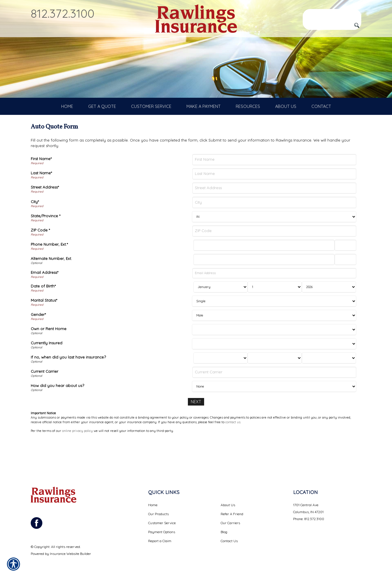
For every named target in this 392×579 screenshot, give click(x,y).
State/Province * (46, 243)
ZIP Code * (40, 258)
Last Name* (41, 201)
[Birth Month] (220, 315)
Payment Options (162, 532)
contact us (233, 449)
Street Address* (45, 215)
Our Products (158, 514)
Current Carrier (45, 399)
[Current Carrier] (274, 400)
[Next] (196, 429)
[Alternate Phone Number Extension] (345, 287)
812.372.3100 (63, 13)
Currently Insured (47, 370)
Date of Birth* (43, 314)
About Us (228, 505)
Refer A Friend (232, 514)
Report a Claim (160, 541)
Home (153, 505)
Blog (224, 532)
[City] (274, 230)
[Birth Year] (329, 315)
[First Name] (274, 187)
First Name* (41, 186)
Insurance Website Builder (70, 554)
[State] (274, 244)
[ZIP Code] (274, 259)
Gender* (38, 342)
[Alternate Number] (264, 287)
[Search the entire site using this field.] (332, 14)
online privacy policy (77, 458)
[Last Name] (274, 201)
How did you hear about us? (57, 413)
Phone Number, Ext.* (49, 272)
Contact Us (229, 541)
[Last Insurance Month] (220, 386)
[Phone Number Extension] (345, 273)
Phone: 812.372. (305, 519)
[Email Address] (274, 301)
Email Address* (45, 300)
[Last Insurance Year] (329, 386)
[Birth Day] (275, 315)
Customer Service (162, 523)
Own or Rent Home (49, 356)
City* (35, 229)
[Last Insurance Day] (275, 386)
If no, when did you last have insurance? (68, 385)
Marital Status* (44, 328)
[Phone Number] (264, 273)
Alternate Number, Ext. (51, 286)
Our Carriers (230, 523)
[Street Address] (274, 216)
